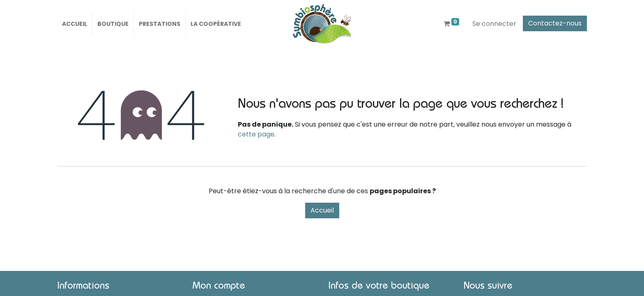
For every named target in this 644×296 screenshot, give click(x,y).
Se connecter (494, 24)
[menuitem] (75, 24)
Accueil (322, 210)
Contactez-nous (555, 23)
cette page (256, 134)
